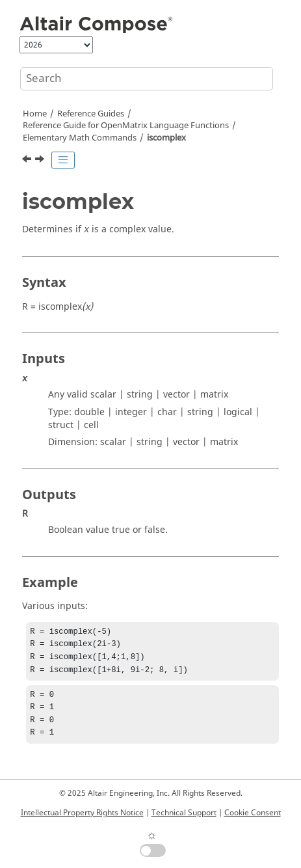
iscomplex (166, 138)
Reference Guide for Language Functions (126, 126)
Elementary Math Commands (80, 138)
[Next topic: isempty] (41, 161)
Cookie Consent (253, 813)
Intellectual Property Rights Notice (82, 813)
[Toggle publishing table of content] (63, 160)
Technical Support (184, 813)
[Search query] (147, 79)
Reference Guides (91, 114)
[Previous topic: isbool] (28, 161)
